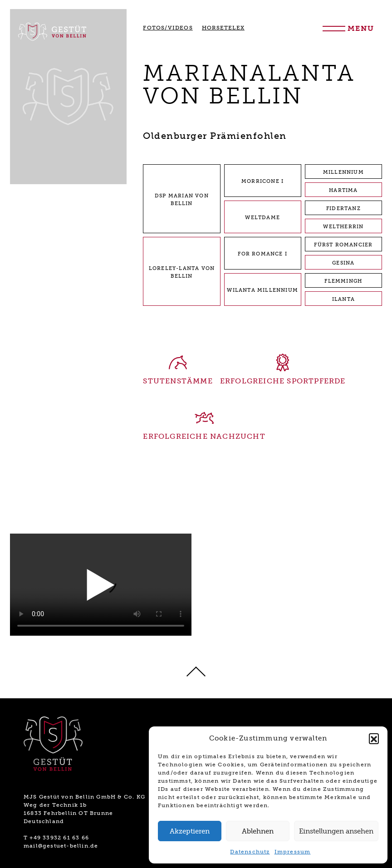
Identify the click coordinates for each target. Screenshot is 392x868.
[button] (374, 738)
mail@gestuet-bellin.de (61, 846)
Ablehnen (258, 831)
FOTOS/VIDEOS (168, 28)
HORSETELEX (223, 28)
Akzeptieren (190, 831)
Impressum (293, 852)
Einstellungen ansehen (336, 831)
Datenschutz (250, 852)
